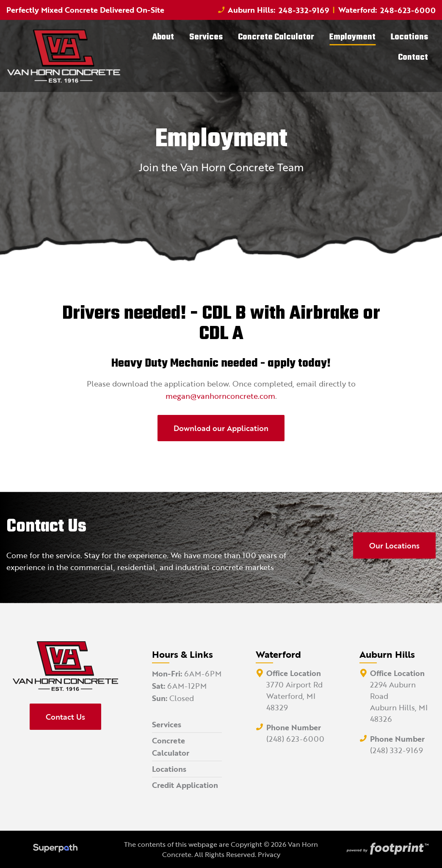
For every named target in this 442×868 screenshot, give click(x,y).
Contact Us (65, 717)
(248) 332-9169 (396, 750)
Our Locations (394, 545)
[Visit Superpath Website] (55, 849)
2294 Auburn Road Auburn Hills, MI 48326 (399, 702)
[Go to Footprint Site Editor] (387, 849)
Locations (169, 769)
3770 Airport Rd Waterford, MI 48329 (294, 696)
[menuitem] (163, 38)
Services (167, 724)
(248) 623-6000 (295, 739)
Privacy (269, 854)
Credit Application (185, 785)
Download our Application (221, 428)
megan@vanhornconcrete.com (220, 396)
